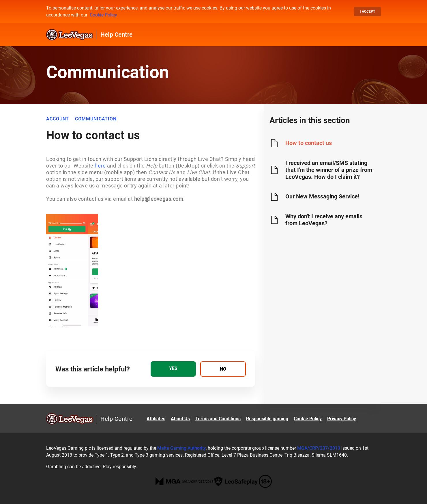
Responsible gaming (267, 419)
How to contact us (309, 143)
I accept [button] (367, 12)
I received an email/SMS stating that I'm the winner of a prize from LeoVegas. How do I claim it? (329, 170)
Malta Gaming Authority (181, 448)
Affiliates (156, 419)
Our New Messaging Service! (322, 196)
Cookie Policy (103, 15)
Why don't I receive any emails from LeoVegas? (324, 220)
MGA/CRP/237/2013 (319, 448)
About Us (180, 419)
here (100, 166)
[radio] (173, 369)
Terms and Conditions (218, 419)
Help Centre (117, 35)
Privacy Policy (342, 419)
